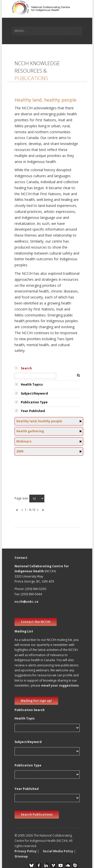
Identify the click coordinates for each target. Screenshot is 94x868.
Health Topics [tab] (32, 384)
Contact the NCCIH (36, 622)
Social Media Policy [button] (58, 851)
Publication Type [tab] (34, 402)
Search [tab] (26, 368)
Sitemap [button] (21, 856)
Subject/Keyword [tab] (34, 393)
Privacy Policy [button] (26, 851)
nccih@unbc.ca (26, 602)
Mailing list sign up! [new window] (36, 701)
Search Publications (37, 814)
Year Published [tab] (33, 411)
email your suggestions (60, 685)
